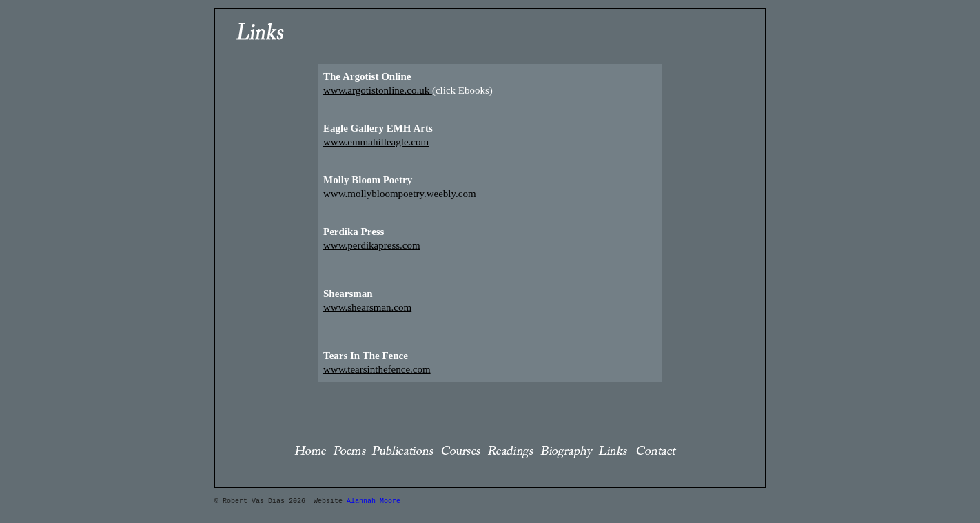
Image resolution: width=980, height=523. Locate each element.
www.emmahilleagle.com (376, 139)
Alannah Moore (374, 499)
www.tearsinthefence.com (377, 367)
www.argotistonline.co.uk (378, 88)
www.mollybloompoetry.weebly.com (400, 191)
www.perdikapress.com (372, 243)
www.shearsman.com (367, 305)
